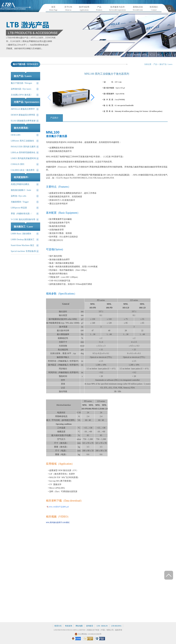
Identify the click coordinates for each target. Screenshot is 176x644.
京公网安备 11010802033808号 (90, 634)
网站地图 (79, 626)
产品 (155, 64)
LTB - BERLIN (102, 626)
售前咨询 (69, 626)
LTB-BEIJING (116, 626)
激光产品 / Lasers (166, 64)
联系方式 (58, 626)
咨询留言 (90, 626)
